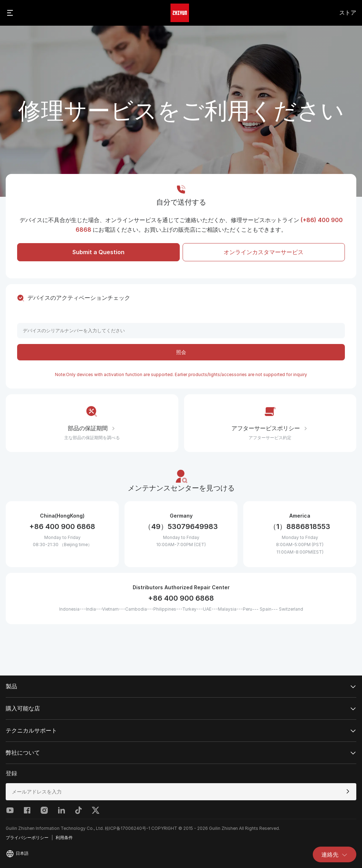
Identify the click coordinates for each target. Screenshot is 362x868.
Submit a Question (98, 252)
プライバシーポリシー (27, 838)
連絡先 (335, 854)
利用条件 (64, 838)
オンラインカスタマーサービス (264, 252)
